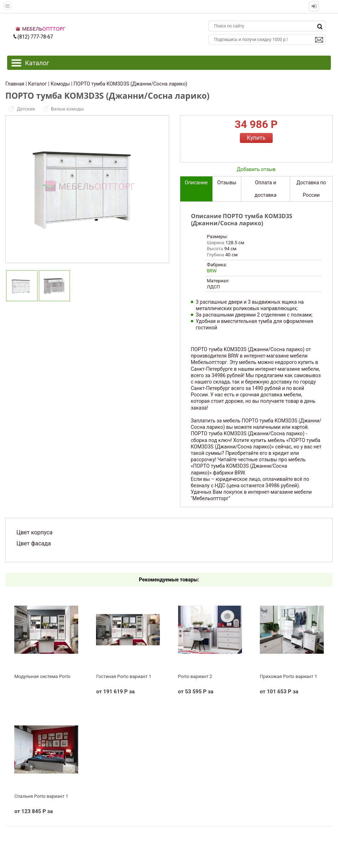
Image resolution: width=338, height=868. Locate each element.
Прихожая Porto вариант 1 (289, 676)
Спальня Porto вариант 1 (41, 796)
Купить (256, 138)
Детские (22, 109)
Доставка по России (311, 189)
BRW (212, 271)
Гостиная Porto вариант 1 (124, 676)
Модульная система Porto (42, 676)
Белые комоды (63, 109)
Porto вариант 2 (195, 676)
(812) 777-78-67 (33, 37)
